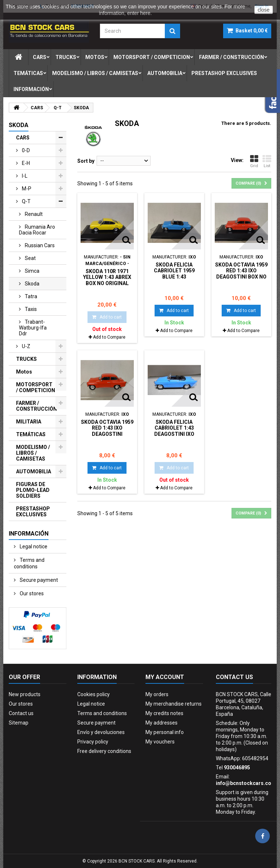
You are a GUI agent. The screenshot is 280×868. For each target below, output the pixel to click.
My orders (157, 694)
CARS (23, 138)
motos (95, 57)
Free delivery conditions (104, 751)
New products (25, 694)
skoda (32, 284)
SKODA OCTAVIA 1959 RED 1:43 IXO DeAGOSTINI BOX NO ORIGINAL (241, 274)
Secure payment (38, 580)
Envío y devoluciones (101, 732)
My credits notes (164, 713)
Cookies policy (94, 694)
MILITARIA (29, 422)
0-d (25, 150)
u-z (26, 346)
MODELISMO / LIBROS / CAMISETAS (33, 453)
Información (31, 89)
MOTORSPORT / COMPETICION (36, 387)
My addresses (162, 723)
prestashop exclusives (224, 73)
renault (33, 214)
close (264, 10)
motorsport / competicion (152, 57)
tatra (30, 296)
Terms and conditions (29, 563)
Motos (24, 372)
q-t (26, 201)
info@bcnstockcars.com (246, 783)
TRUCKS (26, 359)
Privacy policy (93, 742)
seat (30, 258)
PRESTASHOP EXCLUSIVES (33, 512)
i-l (24, 176)
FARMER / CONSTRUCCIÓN (36, 406)
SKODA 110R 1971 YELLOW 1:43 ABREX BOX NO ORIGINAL (107, 277)
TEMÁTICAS (31, 434)
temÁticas (28, 73)
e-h (25, 163)
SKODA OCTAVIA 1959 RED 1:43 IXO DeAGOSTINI (107, 428)
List (267, 161)
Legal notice (33, 547)
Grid (254, 161)
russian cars (39, 245)
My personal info (165, 732)
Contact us (21, 713)
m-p (26, 189)
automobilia (165, 73)
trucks (66, 57)
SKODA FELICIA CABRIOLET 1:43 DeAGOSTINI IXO (174, 428)
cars (40, 57)
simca (32, 271)
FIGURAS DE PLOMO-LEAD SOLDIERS (33, 490)
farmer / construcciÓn (232, 57)
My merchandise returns (174, 704)
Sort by (86, 161)
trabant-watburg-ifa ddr (33, 328)
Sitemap (19, 723)
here (145, 13)
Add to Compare (109, 337)
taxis (30, 309)
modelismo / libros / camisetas (95, 73)
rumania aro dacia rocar (37, 230)
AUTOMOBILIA (34, 472)
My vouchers (160, 742)
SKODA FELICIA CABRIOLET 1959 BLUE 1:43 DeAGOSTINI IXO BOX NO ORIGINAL (174, 277)
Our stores (31, 593)
